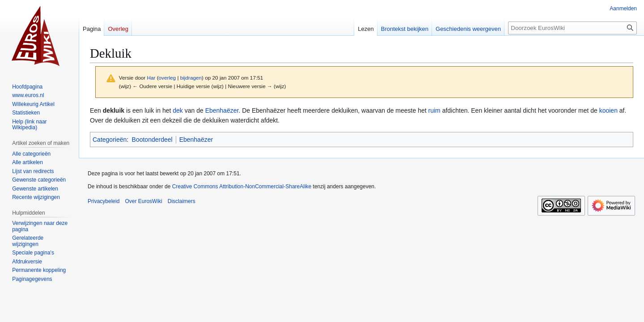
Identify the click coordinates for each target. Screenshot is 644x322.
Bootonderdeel (152, 140)
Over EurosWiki (143, 201)
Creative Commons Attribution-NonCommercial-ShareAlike (242, 186)
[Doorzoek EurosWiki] (572, 28)
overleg (167, 78)
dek (178, 110)
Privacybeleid (104, 201)
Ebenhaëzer (222, 110)
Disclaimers (182, 201)
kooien (608, 110)
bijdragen (191, 78)
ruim (434, 110)
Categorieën (110, 140)
